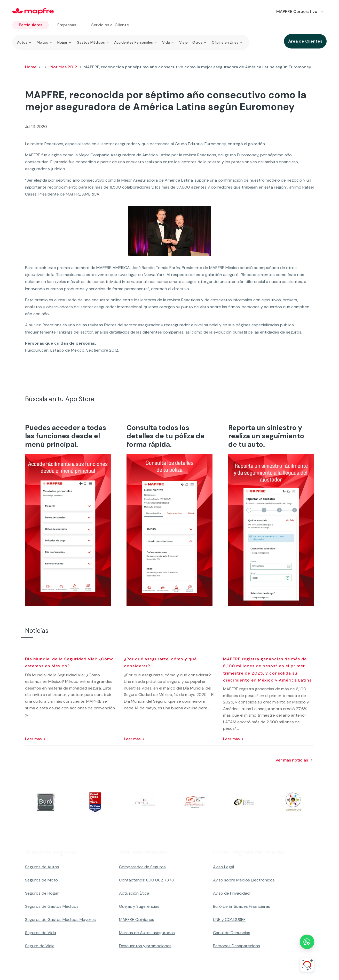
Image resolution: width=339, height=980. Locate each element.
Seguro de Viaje (40, 946)
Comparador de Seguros (142, 867)
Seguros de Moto (41, 880)
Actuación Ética (134, 893)
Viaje (183, 42)
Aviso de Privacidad (231, 893)
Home (31, 67)
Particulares (31, 25)
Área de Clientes (305, 41)
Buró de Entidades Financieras (242, 906)
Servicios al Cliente (110, 25)
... (43, 67)
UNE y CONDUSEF (229, 920)
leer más (33, 739)
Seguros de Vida (41, 933)
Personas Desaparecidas (236, 946)
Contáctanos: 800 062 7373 (146, 880)
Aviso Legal (223, 867)
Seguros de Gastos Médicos (52, 906)
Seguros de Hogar (42, 893)
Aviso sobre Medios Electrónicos (244, 880)
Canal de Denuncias (232, 933)
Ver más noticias (292, 760)
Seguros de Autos (42, 867)
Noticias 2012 (64, 67)
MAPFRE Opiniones (137, 920)
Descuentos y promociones (145, 946)
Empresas (67, 25)
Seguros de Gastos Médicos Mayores (60, 920)
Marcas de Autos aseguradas (147, 933)
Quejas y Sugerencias (139, 906)
